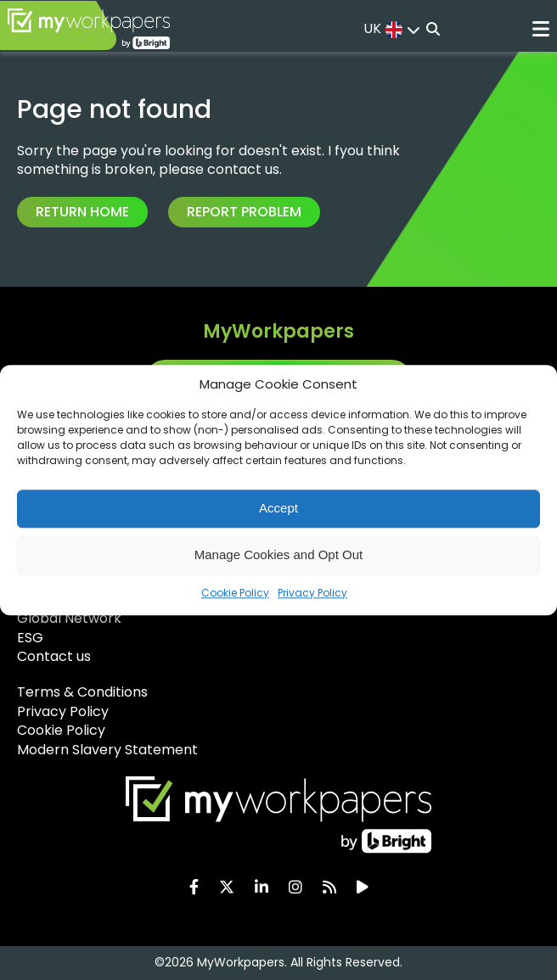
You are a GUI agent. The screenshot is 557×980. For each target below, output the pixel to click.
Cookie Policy (235, 593)
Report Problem (244, 212)
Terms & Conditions (82, 692)
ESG (30, 638)
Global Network (69, 618)
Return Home (82, 212)
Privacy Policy (312, 593)
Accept (278, 508)
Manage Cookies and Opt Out (278, 554)
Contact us (54, 656)
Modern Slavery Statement (107, 750)
